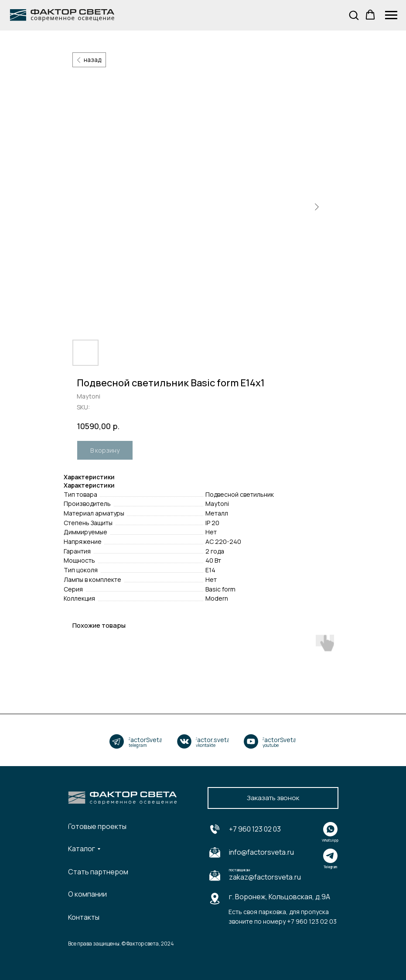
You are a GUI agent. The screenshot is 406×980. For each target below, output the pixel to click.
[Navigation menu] (391, 15)
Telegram (330, 867)
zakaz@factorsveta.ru (265, 877)
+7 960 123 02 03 (255, 829)
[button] (354, 15)
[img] (117, 741)
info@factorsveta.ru (261, 852)
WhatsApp (330, 840)
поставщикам (239, 870)
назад (92, 60)
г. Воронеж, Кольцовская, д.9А (280, 897)
